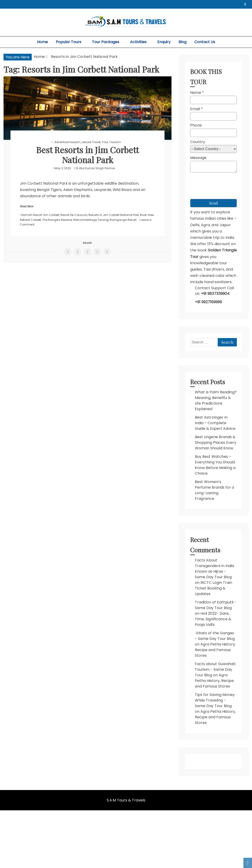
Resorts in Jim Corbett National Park (114, 215)
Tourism (115, 142)
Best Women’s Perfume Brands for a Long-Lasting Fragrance (214, 490)
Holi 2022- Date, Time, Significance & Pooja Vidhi (213, 619)
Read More (27, 206)
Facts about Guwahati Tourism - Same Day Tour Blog (215, 669)
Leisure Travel (91, 142)
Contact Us (205, 42)
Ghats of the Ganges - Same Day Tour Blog (215, 636)
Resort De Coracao (74, 215)
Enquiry (164, 42)
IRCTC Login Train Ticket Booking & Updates (213, 588)
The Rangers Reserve (57, 220)
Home (42, 42)
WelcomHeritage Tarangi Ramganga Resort (105, 220)
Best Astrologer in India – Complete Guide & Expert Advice (215, 423)
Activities (138, 42)
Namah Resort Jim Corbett (40, 215)
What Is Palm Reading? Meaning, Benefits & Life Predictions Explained (216, 400)
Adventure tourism (67, 142)
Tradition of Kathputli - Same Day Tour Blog (216, 605)
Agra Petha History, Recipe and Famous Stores (215, 650)
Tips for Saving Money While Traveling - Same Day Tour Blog (215, 700)
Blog (182, 42)
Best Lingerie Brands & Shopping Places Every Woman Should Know (216, 443)
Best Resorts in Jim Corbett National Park (87, 155)
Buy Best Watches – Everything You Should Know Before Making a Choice (215, 465)
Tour (105, 142)
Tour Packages (106, 42)
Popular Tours (68, 42)
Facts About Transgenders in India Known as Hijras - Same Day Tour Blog (214, 569)
